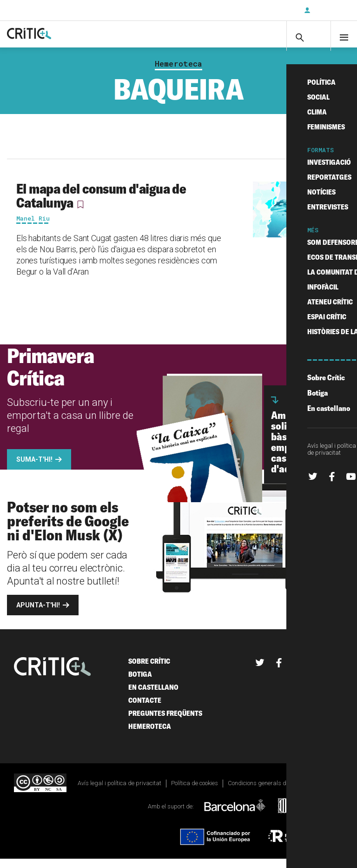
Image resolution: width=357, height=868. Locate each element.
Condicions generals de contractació (275, 792)
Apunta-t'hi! (38, 614)
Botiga (140, 683)
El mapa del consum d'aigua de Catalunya (101, 204)
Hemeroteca (178, 73)
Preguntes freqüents (165, 722)
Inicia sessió (329, 10)
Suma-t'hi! (34, 468)
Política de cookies (195, 792)
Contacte (145, 709)
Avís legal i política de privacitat (119, 792)
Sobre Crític (149, 670)
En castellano (153, 696)
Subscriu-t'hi (266, 10)
